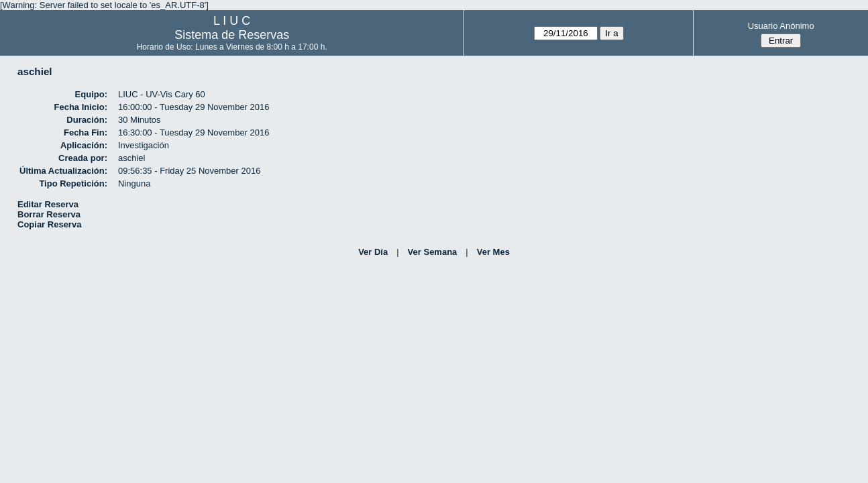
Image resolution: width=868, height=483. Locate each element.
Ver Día (373, 252)
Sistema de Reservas (232, 35)
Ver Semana (433, 252)
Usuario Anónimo (781, 26)
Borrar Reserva (49, 214)
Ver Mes (493, 252)
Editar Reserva (48, 204)
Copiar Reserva (49, 224)
